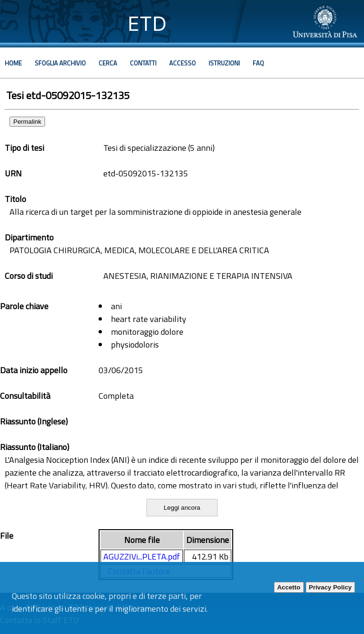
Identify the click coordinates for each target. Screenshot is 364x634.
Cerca (108, 63)
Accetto (289, 587)
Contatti (143, 63)
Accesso (182, 63)
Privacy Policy (330, 587)
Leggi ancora (182, 508)
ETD (147, 23)
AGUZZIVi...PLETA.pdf (142, 556)
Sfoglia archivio (60, 63)
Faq (258, 63)
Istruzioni (224, 63)
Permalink (27, 122)
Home (13, 63)
